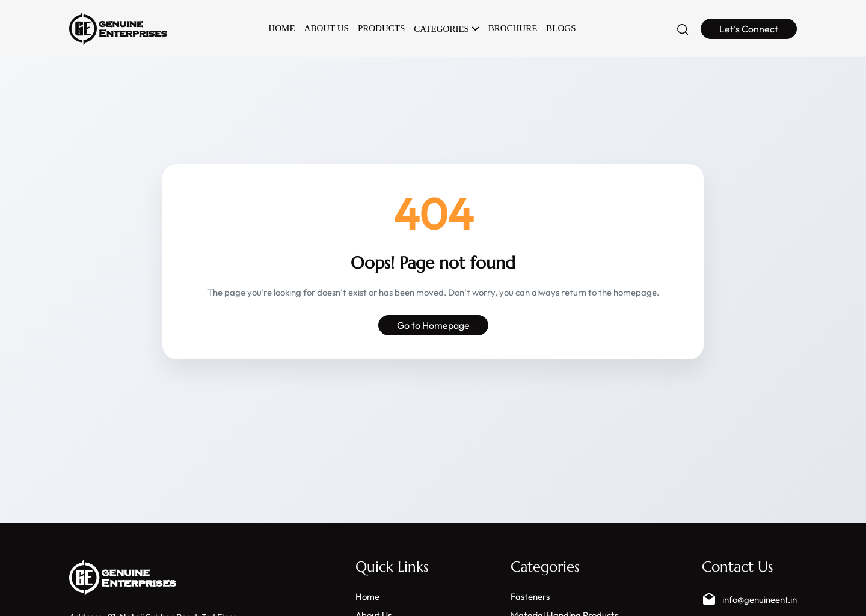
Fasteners (530, 596)
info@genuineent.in (749, 599)
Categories (446, 29)
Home (281, 29)
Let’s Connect (749, 29)
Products (381, 29)
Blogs (561, 29)
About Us (327, 29)
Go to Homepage (433, 325)
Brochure (513, 29)
